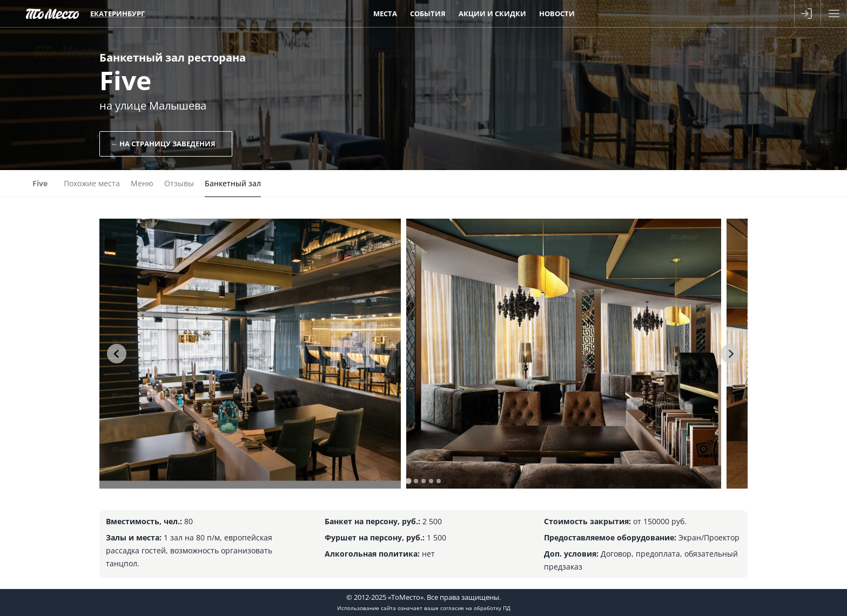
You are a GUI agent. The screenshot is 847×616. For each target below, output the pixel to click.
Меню (142, 183)
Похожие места (92, 183)
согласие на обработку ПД (475, 608)
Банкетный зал (233, 183)
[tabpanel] (250, 354)
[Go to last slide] (117, 354)
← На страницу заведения (163, 144)
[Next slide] (730, 354)
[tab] (408, 481)
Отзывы (179, 183)
